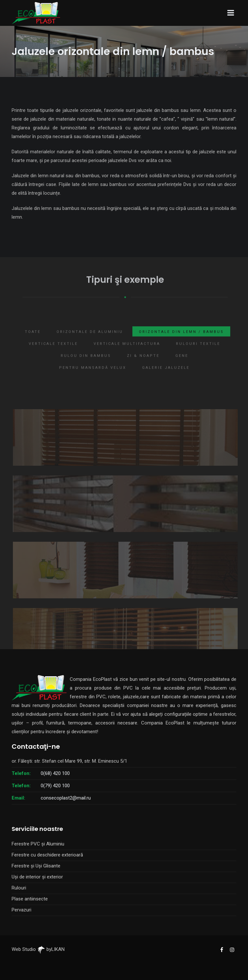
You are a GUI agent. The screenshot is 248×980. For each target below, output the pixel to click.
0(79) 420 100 (55, 786)
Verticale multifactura (127, 351)
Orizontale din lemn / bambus (181, 339)
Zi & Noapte (143, 363)
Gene (182, 363)
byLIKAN (51, 949)
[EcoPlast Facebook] (222, 949)
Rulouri (19, 888)
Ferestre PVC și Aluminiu (38, 844)
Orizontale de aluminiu (90, 339)
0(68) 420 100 (55, 773)
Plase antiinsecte (30, 899)
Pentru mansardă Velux (93, 375)
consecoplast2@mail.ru (66, 798)
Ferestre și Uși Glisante (36, 866)
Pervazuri (21, 910)
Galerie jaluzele (166, 375)
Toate (33, 339)
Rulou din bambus (86, 363)
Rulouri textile (198, 351)
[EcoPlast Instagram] (232, 949)
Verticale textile (53, 351)
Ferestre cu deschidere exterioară (47, 855)
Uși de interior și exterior (37, 877)
